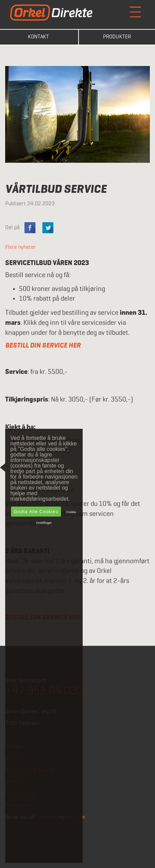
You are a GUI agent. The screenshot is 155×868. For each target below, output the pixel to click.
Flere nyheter (20, 247)
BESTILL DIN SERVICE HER (43, 346)
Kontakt (38, 37)
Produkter (117, 37)
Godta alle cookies (36, 512)
